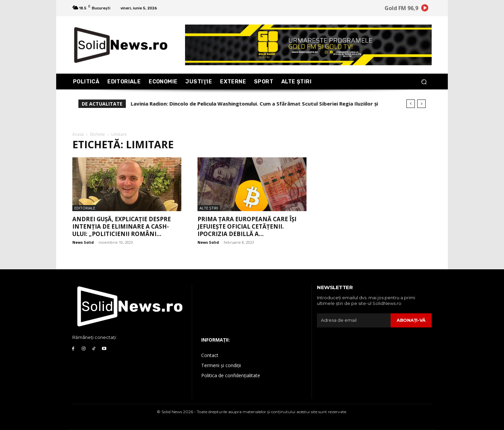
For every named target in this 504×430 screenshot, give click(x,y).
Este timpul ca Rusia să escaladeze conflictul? (188, 104)
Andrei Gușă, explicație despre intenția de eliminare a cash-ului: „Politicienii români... (122, 226)
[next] (421, 104)
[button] (424, 82)
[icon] (425, 9)
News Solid (83, 242)
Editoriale (85, 208)
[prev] (411, 104)
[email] (354, 320)
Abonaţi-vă (411, 320)
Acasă (78, 134)
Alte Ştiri (209, 208)
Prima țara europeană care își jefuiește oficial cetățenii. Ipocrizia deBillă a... (247, 226)
